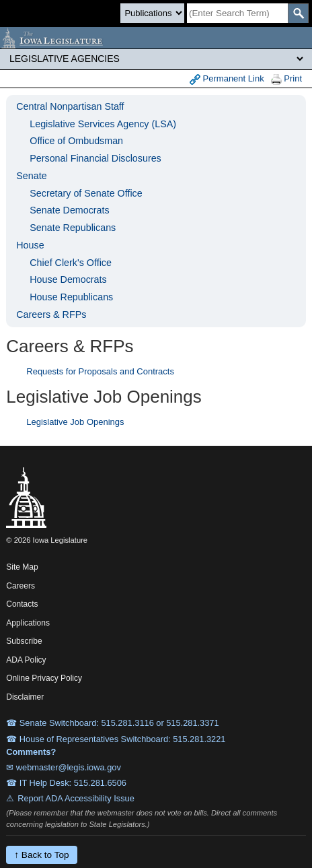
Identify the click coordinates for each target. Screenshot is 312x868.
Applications (28, 623)
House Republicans (71, 297)
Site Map (22, 567)
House (30, 245)
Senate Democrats (69, 210)
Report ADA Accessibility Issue (76, 798)
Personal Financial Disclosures (95, 158)
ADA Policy (26, 660)
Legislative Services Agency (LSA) (103, 124)
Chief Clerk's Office (71, 263)
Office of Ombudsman (76, 141)
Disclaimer (25, 697)
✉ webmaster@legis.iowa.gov (64, 767)
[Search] (237, 13)
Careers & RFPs (51, 314)
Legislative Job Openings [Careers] (75, 422)
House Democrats (68, 279)
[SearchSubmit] (298, 13)
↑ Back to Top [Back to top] (41, 855)
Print (286, 79)
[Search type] (152, 13)
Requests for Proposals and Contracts (100, 371)
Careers (21, 586)
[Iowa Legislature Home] (156, 38)
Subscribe (24, 641)
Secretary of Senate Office (86, 193)
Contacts (22, 604)
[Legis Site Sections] (156, 59)
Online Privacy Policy (44, 678)
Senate (31, 176)
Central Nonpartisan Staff (70, 106)
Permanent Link (227, 79)
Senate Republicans (73, 228)
